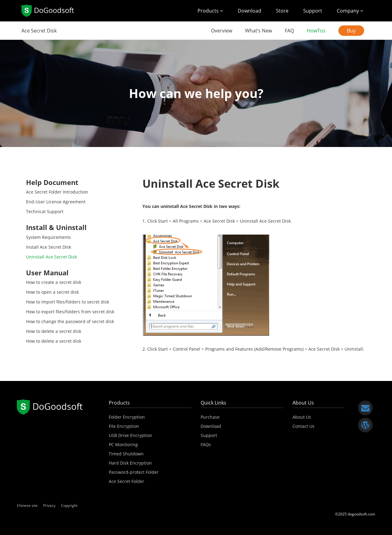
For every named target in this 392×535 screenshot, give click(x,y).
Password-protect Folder (134, 472)
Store (282, 11)
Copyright (69, 505)
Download (249, 11)
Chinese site (27, 505)
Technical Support (45, 211)
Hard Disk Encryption (130, 463)
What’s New (258, 31)
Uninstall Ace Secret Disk (51, 257)
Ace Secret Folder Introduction (57, 192)
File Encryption (124, 426)
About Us (302, 417)
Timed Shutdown (126, 454)
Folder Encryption (127, 417)
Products (210, 11)
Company (350, 11)
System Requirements (49, 237)
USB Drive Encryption (130, 435)
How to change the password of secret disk (70, 321)
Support (313, 11)
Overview (222, 31)
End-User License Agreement (56, 202)
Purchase (210, 417)
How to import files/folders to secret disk (68, 302)
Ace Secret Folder (126, 481)
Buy (351, 31)
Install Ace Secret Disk (49, 247)
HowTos (316, 31)
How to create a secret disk (54, 282)
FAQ (289, 31)
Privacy (49, 505)
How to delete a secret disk (54, 331)
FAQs (206, 445)
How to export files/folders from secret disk (70, 312)
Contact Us (303, 426)
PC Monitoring (123, 445)
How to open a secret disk (52, 292)
